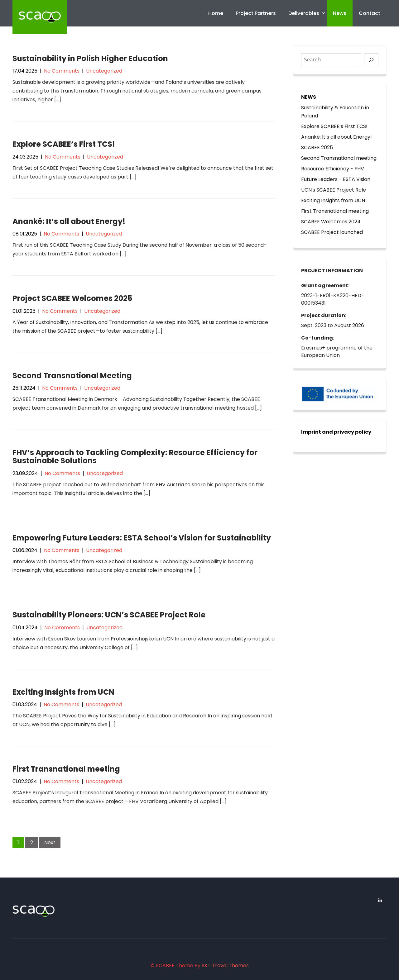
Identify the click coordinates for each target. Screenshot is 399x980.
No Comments (62, 71)
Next (50, 842)
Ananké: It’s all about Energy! (69, 221)
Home (216, 13)
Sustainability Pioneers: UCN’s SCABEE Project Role (109, 615)
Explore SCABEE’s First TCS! (64, 144)
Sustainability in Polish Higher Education (90, 58)
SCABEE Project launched (332, 232)
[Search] (371, 60)
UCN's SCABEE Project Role (334, 190)
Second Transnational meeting (339, 158)
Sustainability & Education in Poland (335, 112)
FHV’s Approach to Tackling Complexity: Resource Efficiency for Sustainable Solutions (135, 457)
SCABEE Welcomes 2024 (331, 222)
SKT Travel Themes (225, 966)
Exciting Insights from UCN (63, 692)
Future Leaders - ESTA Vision (336, 179)
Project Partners (256, 13)
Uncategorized (104, 71)
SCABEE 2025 (317, 147)
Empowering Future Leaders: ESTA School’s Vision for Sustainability (142, 538)
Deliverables (304, 13)
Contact (370, 13)
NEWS (309, 97)
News (340, 13)
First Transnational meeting (66, 769)
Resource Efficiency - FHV (333, 169)
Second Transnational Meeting (72, 376)
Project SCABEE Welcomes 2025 (72, 298)
